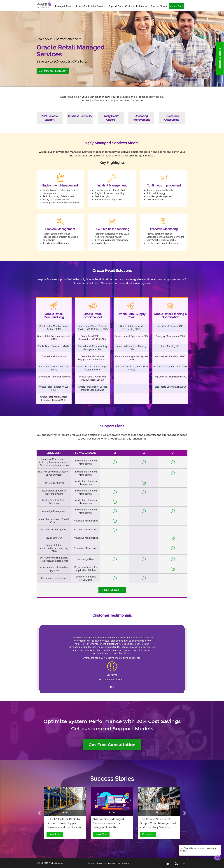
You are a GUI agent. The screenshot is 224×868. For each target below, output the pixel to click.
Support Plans (116, 6)
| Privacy (125, 863)
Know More (55, 834)
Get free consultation (53, 71)
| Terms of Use (114, 863)
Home (91, 863)
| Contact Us (101, 863)
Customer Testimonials (137, 6)
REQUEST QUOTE (220, 58)
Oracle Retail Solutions (95, 6)
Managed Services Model (68, 6)
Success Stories (159, 6)
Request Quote (176, 6)
